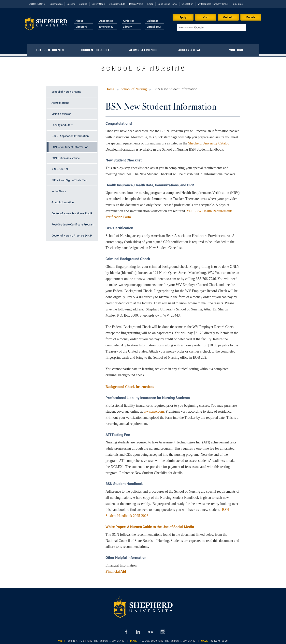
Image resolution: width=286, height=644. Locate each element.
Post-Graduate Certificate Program (73, 223)
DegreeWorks (136, 4)
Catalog (83, 4)
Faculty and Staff (62, 123)
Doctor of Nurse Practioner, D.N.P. (72, 211)
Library (127, 27)
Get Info (228, 17)
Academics (106, 21)
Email (150, 4)
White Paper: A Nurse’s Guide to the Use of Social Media (150, 525)
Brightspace (56, 4)
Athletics (129, 21)
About (79, 21)
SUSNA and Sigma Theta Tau (69, 178)
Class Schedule (117, 4)
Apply (183, 17)
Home (110, 87)
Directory (81, 27)
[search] (212, 28)
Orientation (187, 4)
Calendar (152, 21)
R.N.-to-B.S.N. (60, 167)
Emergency (106, 27)
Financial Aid (116, 570)
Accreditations (60, 101)
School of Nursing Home (66, 90)
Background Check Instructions (130, 385)
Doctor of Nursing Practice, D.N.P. (72, 234)
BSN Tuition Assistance (66, 156)
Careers (71, 4)
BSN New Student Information (70, 145)
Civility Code (98, 4)
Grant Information (63, 200)
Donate (251, 17)
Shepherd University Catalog (209, 141)
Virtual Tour (154, 27)
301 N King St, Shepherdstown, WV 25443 (96, 639)
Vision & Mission (61, 112)
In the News (59, 189)
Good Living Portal (167, 4)
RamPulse (237, 4)
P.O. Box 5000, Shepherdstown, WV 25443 (168, 639)
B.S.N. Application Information (70, 134)
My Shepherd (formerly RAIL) (213, 4)
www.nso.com (154, 409)
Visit (206, 17)
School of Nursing (134, 87)
